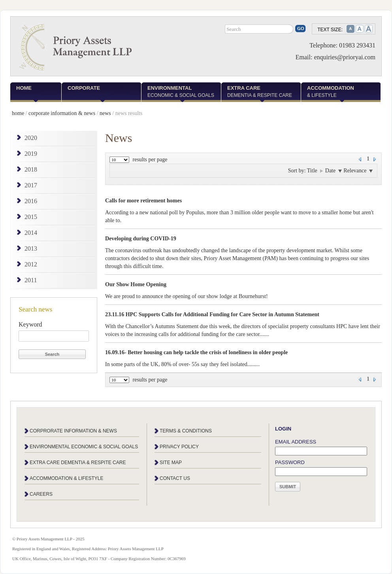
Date (334, 171)
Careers (41, 494)
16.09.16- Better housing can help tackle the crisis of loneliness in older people (196, 352)
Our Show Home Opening (136, 284)
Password (290, 462)
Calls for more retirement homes (143, 201)
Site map (171, 463)
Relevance (358, 171)
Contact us (175, 478)
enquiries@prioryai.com (345, 57)
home (18, 113)
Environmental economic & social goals (84, 447)
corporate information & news (62, 113)
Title (315, 171)
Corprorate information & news (73, 431)
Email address (296, 442)
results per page (150, 160)
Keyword (30, 324)
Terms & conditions (186, 431)
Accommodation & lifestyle (66, 478)
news (105, 113)
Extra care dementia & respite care (78, 463)
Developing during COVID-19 (141, 239)
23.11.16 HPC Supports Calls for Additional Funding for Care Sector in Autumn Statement (212, 314)
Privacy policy (179, 447)
